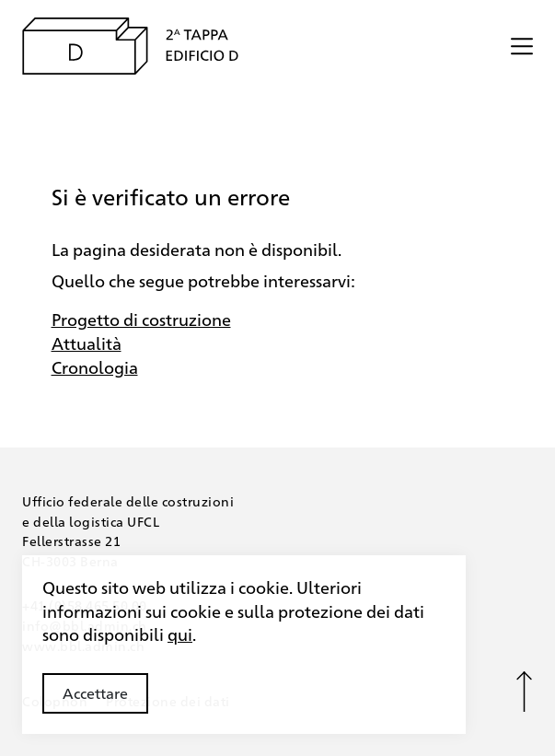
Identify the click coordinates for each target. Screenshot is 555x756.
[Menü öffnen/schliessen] (522, 46)
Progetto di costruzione (141, 319)
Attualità (87, 343)
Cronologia (95, 366)
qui (180, 634)
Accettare (95, 693)
